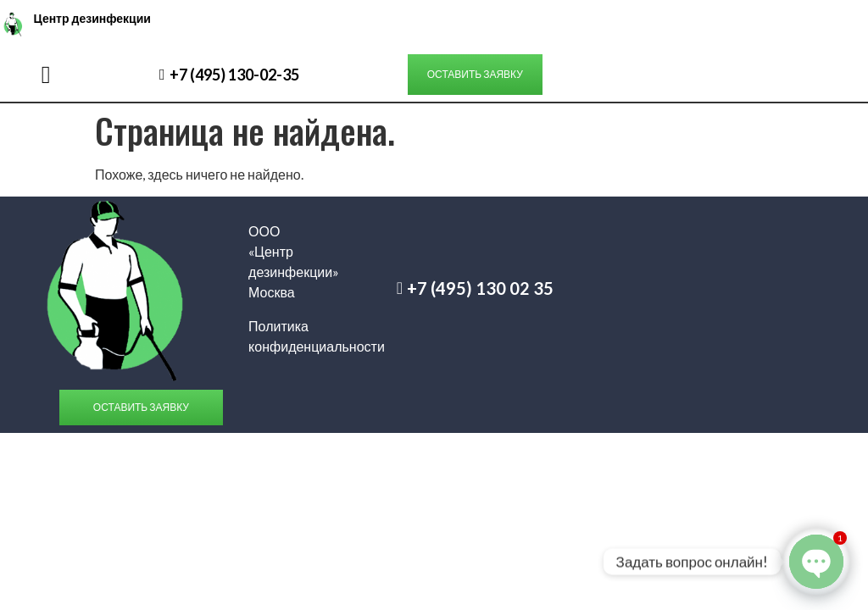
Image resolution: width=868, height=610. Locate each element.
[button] (46, 75)
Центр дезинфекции (92, 18)
